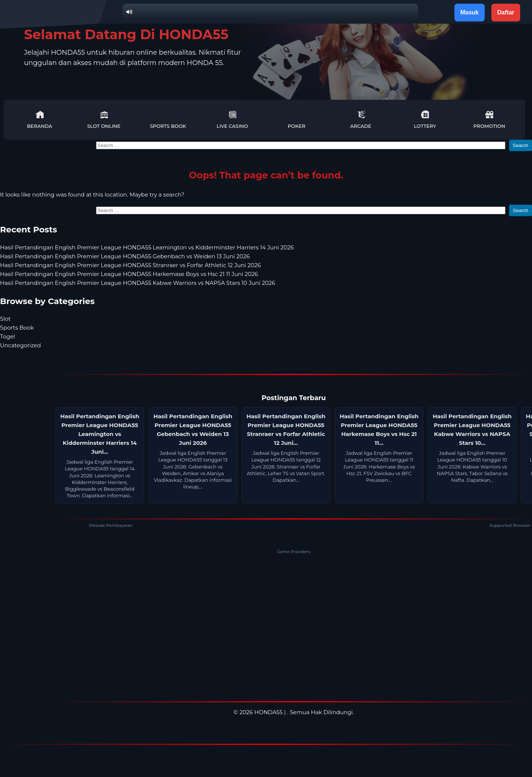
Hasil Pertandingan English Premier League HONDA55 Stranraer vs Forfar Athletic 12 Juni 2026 (130, 265)
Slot (5, 319)
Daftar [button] (506, 12)
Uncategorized (21, 345)
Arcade (361, 120)
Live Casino (232, 120)
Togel (8, 336)
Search (521, 145)
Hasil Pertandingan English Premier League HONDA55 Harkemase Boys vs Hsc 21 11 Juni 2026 (129, 274)
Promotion (489, 120)
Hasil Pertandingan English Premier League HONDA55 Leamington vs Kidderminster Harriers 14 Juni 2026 (147, 247)
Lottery (425, 120)
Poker (297, 120)
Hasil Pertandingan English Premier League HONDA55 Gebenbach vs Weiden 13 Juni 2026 (125, 256)
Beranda (40, 120)
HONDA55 (268, 712)
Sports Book (168, 120)
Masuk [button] (470, 12)
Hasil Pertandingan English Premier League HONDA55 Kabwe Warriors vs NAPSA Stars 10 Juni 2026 (138, 283)
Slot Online (104, 120)
